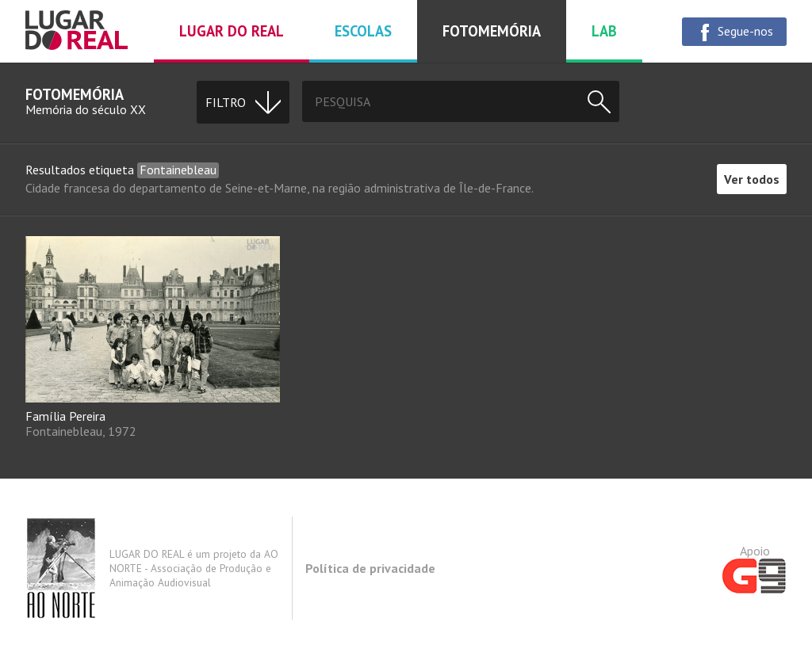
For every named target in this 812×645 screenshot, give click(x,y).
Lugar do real (232, 31)
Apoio (755, 568)
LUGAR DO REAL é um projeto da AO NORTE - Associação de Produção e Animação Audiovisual (152, 568)
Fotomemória (492, 31)
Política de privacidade (370, 568)
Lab (604, 31)
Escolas (363, 31)
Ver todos (752, 179)
